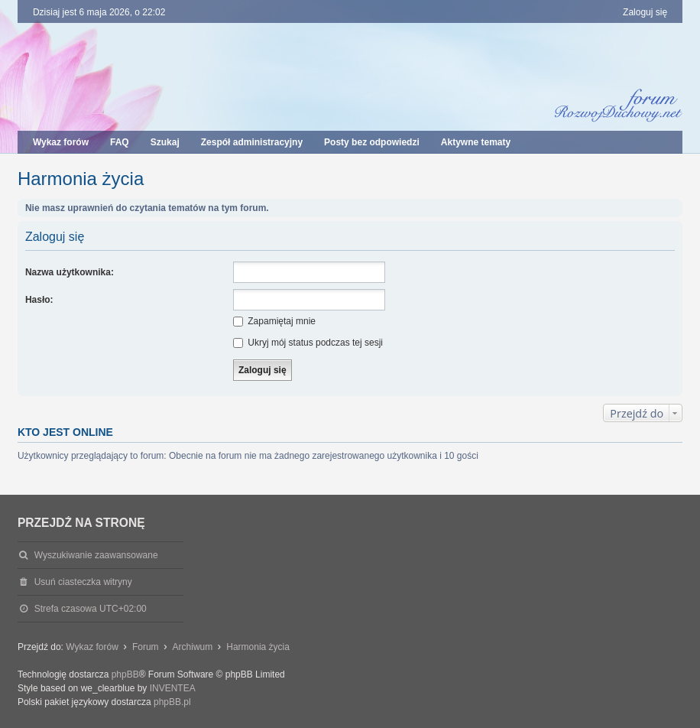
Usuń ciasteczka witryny (83, 582)
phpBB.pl (172, 702)
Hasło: (39, 300)
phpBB (125, 674)
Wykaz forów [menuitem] (61, 142)
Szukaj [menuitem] (165, 142)
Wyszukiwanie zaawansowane (96, 555)
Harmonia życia (81, 179)
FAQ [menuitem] (120, 142)
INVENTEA (173, 688)
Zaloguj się (55, 237)
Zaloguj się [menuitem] (645, 12)
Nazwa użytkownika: (70, 272)
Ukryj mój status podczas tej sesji (308, 343)
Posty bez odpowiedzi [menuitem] (372, 142)
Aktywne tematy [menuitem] (476, 142)
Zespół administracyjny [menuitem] (252, 142)
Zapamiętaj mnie (274, 321)
